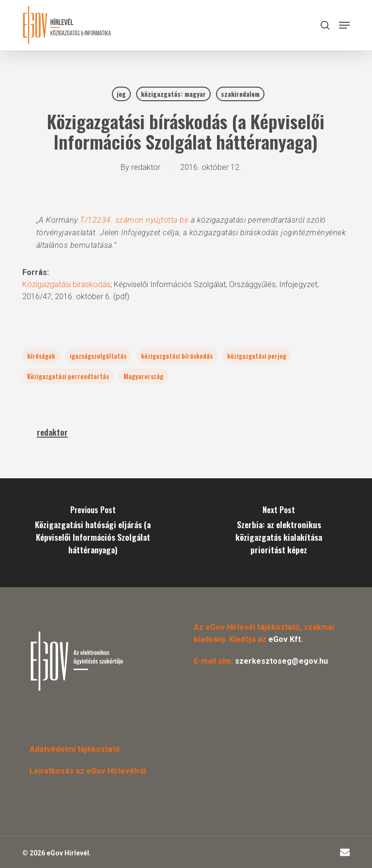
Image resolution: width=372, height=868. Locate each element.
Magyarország (143, 376)
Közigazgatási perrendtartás (68, 376)
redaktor (146, 167)
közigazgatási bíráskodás (177, 356)
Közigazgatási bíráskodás (66, 284)
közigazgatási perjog (257, 356)
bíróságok (41, 356)
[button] (344, 25)
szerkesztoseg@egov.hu (281, 661)
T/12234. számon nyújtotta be (134, 220)
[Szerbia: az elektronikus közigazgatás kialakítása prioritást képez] (279, 533)
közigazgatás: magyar (173, 94)
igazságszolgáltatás (98, 356)
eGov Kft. (286, 639)
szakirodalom (240, 94)
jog (121, 94)
